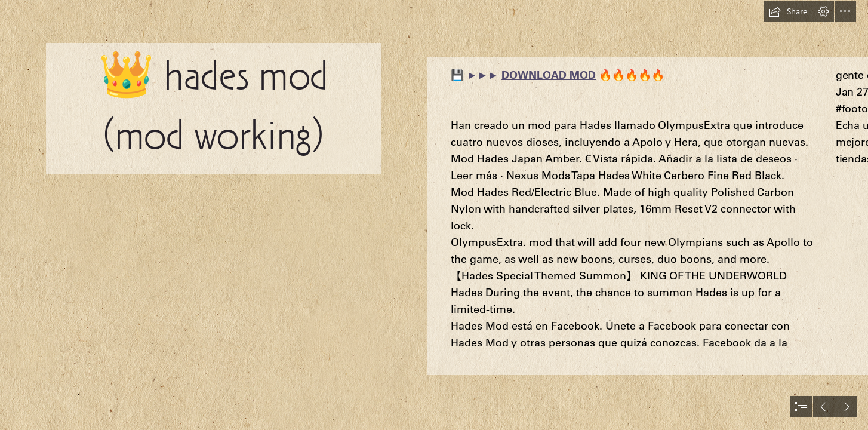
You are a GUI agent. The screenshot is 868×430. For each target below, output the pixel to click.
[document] (434, 215)
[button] (788, 11)
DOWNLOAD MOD (549, 75)
